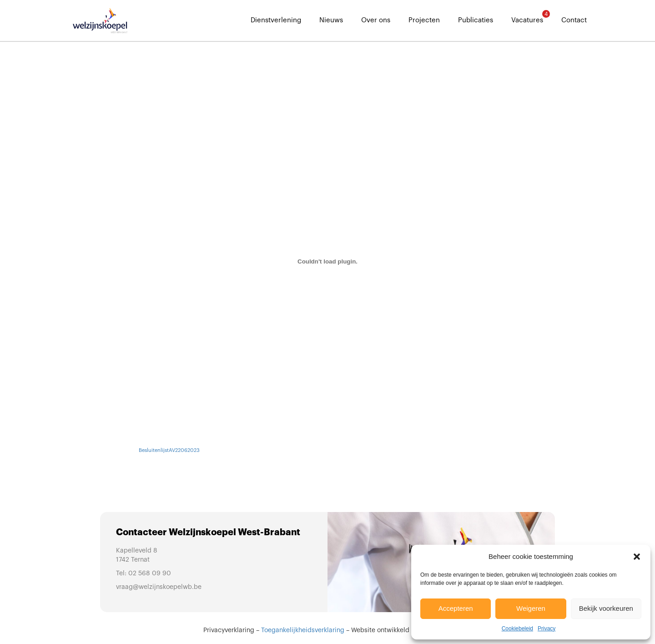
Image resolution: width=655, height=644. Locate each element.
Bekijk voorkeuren (606, 608)
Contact (574, 20)
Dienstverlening (276, 20)
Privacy (547, 629)
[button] (637, 557)
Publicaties (476, 20)
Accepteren (456, 608)
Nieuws (331, 20)
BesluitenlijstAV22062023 (169, 450)
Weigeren (531, 608)
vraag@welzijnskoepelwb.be (159, 587)
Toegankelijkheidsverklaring (303, 630)
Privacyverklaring (229, 630)
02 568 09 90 (150, 573)
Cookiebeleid (517, 629)
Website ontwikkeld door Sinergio (401, 630)
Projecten (424, 20)
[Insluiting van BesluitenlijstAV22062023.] (327, 261)
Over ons (376, 20)
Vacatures (527, 17)
